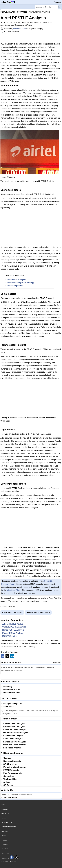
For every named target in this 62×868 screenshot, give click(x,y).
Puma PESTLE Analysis (13, 633)
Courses (57, 2)
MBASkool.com (12, 862)
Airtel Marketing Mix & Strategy (21, 283)
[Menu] (3, 7)
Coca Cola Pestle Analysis (15, 730)
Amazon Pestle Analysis (14, 724)
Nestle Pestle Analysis (13, 736)
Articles (7, 782)
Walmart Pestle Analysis (14, 727)
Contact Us (5, 814)
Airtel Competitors (15, 286)
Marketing (8, 687)
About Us (57, 662)
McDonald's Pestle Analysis (15, 733)
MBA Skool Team (20, 29)
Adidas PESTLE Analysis (13, 624)
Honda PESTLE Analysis (13, 630)
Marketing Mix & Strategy (15, 767)
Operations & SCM (12, 690)
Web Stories (6, 853)
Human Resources (12, 693)
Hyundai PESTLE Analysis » (38, 612)
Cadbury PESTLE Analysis (14, 627)
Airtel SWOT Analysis (16, 280)
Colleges (5, 831)
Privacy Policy (7, 822)
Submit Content (10, 797)
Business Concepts (12, 761)
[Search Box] (46, 7)
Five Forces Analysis (13, 773)
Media (4, 836)
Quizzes (4, 840)
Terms (4, 818)
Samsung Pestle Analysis (14, 742)
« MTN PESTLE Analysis (12, 612)
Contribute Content (9, 827)
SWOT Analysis (10, 764)
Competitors (9, 776)
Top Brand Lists (10, 779)
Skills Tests (8, 707)
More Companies (10, 636)
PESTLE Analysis (11, 770)
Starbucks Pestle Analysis (15, 745)
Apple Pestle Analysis (13, 739)
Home (3, 805)
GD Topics (8, 785)
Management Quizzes (13, 704)
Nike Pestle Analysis (12, 748)
